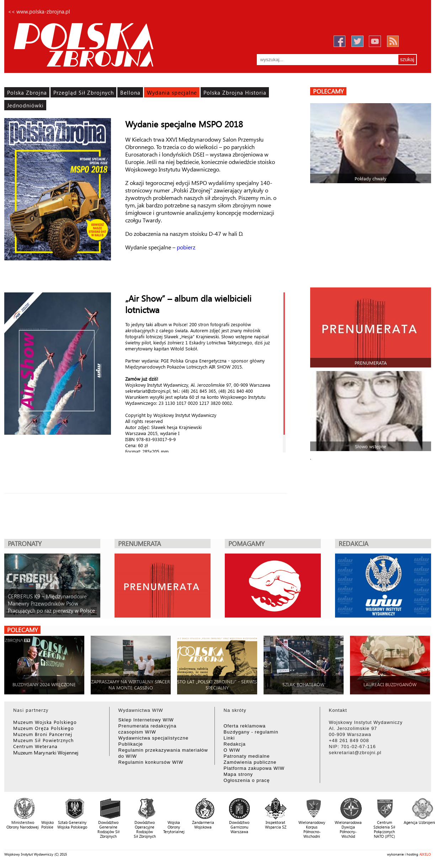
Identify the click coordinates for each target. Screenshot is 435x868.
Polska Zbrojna (27, 92)
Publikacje (131, 744)
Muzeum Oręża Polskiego (44, 728)
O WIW (232, 750)
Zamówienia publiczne (250, 762)
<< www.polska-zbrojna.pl (39, 11)
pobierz (186, 247)
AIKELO (425, 854)
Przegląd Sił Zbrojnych (84, 92)
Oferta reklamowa (245, 726)
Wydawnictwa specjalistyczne (153, 738)
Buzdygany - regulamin (251, 732)
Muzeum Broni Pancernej (43, 734)
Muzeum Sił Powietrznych (43, 740)
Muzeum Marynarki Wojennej (46, 753)
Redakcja (235, 744)
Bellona (130, 92)
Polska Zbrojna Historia (235, 92)
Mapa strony (238, 774)
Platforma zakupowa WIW (254, 768)
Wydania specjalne (172, 92)
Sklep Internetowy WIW (146, 720)
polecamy (328, 91)
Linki (229, 738)
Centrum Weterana (35, 746)
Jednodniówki (25, 105)
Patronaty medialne (247, 756)
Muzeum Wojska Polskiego (45, 722)
